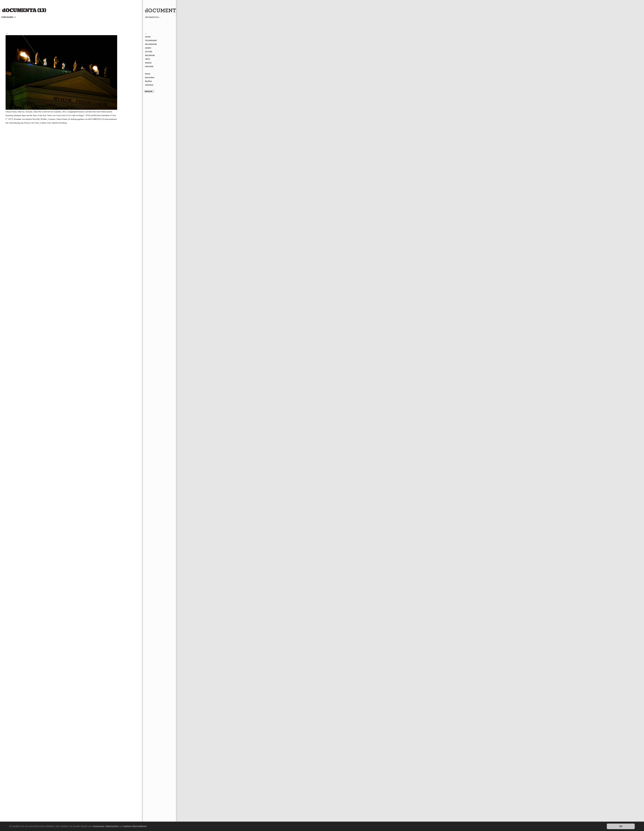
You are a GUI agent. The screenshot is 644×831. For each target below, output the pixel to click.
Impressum (99, 826)
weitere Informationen (135, 826)
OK (621, 826)
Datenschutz (112, 826)
